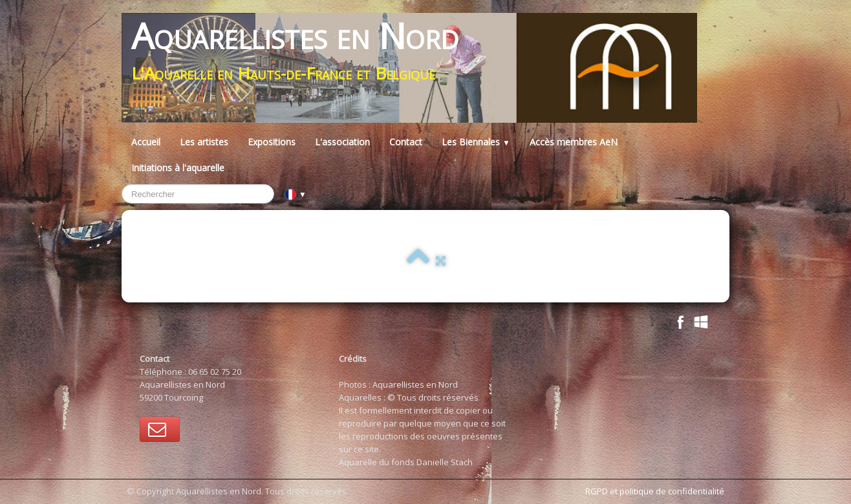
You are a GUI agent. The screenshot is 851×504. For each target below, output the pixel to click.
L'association (342, 142)
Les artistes (204, 142)
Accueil (146, 142)
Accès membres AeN (574, 142)
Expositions (272, 142)
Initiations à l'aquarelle (178, 168)
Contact (406, 142)
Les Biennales (476, 142)
